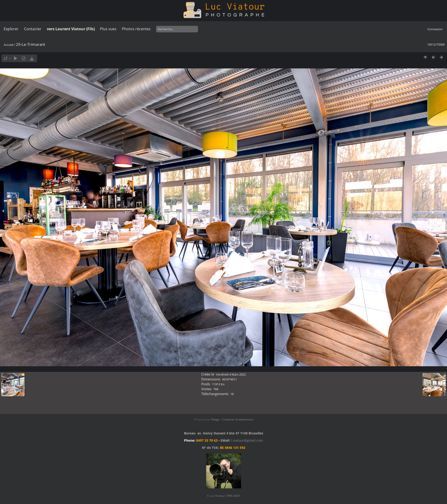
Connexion (435, 29)
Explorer (11, 29)
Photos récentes (136, 29)
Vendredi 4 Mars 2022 (231, 374)
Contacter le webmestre (238, 419)
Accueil (9, 45)
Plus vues (108, 29)
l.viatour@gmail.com (247, 440)
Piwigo (215, 419)
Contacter (33, 29)
